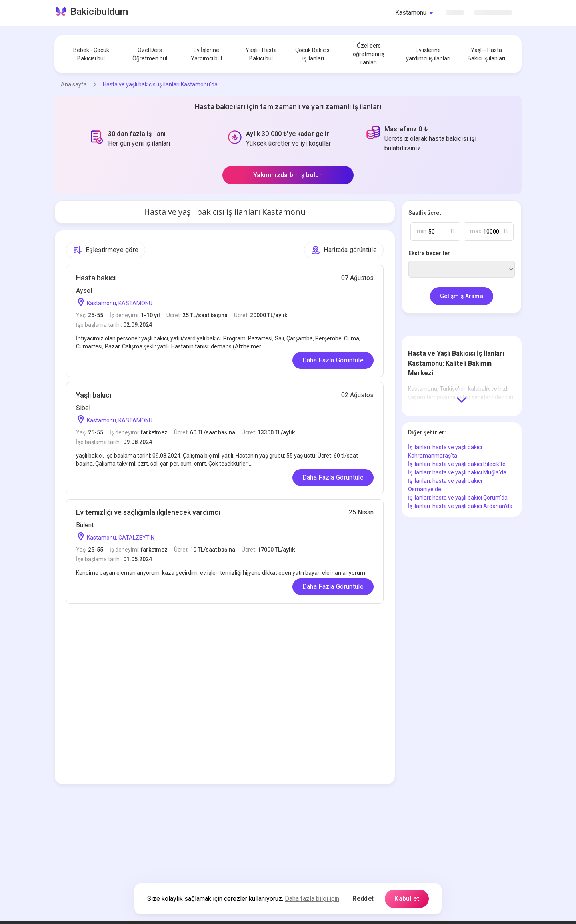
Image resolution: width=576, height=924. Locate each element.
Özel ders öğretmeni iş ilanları (369, 54)
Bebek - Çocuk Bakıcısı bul (91, 54)
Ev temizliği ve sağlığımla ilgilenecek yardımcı (148, 512)
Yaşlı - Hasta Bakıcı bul (261, 54)
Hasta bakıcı (96, 278)
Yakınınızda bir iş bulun (288, 175)
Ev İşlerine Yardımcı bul (206, 54)
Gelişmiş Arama (462, 296)
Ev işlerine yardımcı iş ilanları (428, 54)
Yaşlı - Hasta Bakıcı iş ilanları (486, 54)
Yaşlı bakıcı (94, 395)
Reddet (363, 899)
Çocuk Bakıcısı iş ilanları (313, 54)
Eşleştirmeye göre (106, 250)
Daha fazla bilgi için (312, 899)
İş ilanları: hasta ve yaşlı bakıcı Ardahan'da (460, 506)
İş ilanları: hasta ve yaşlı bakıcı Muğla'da (457, 472)
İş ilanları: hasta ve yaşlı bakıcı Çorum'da (458, 498)
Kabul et (407, 899)
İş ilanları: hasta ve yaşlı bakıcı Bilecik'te (457, 464)
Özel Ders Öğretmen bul (150, 54)
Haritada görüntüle (344, 250)
